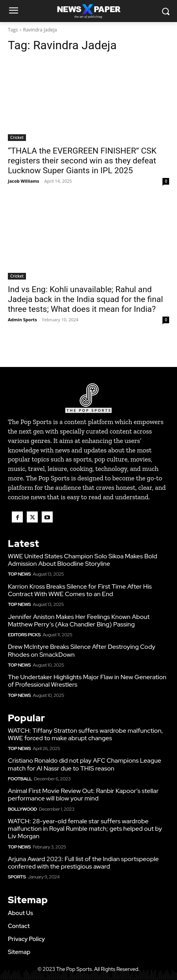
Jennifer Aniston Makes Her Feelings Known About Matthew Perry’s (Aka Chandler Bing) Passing (79, 621)
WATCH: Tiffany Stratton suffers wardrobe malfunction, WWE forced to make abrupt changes (85, 734)
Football (20, 779)
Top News (19, 574)
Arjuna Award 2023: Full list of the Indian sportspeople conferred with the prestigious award (83, 863)
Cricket (17, 137)
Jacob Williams (24, 181)
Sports (17, 877)
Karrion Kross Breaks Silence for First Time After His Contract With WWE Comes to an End (80, 590)
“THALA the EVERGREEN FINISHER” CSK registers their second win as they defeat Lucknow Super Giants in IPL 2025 (82, 161)
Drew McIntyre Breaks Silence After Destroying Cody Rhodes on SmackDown (82, 650)
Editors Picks (24, 635)
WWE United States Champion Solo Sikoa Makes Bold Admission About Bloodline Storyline (83, 560)
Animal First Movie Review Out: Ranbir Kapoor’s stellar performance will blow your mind (83, 795)
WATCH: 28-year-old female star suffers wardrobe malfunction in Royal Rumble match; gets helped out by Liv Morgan (85, 829)
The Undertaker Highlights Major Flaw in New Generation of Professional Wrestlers (87, 681)
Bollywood (22, 809)
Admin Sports (22, 320)
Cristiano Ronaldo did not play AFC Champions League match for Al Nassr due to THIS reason (85, 764)
